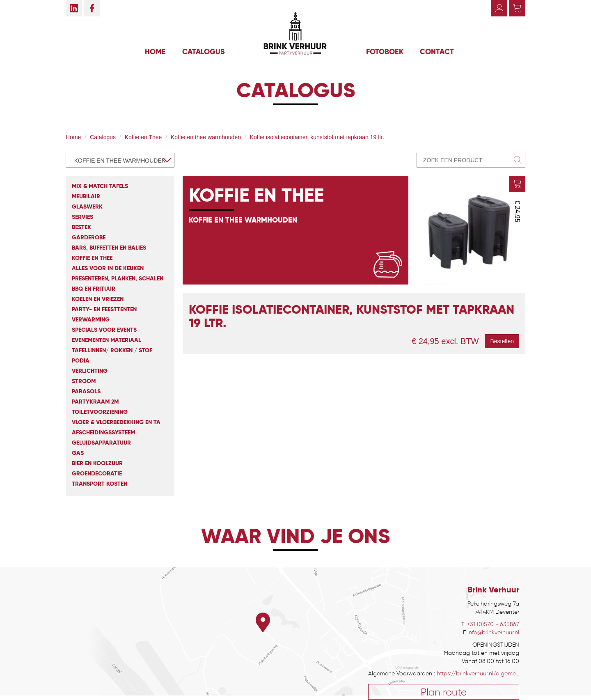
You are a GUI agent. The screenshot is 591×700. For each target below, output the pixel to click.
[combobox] (120, 160)
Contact (437, 52)
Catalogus (204, 52)
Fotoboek (385, 52)
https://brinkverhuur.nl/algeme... (478, 674)
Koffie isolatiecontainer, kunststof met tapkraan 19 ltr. (317, 137)
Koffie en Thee (143, 137)
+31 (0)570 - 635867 (493, 624)
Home (155, 52)
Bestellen (502, 341)
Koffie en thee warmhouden (206, 137)
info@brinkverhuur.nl (493, 632)
